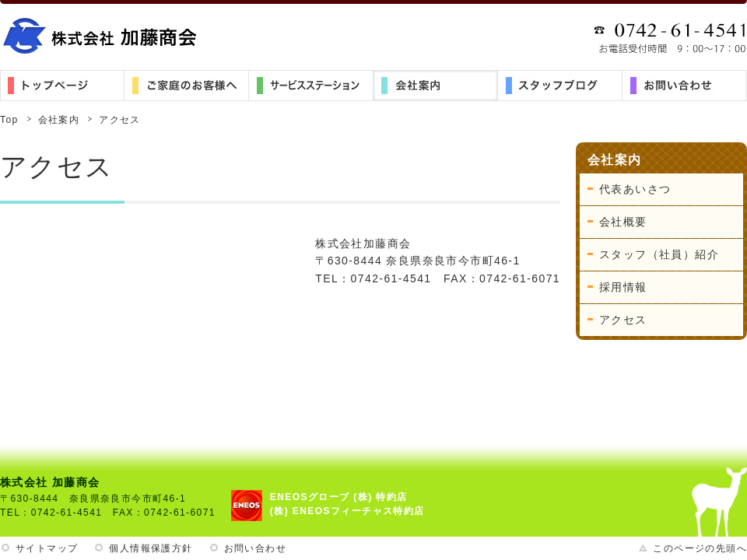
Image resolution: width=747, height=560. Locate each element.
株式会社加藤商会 (101, 35)
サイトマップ (47, 548)
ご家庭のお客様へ (187, 86)
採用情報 (623, 287)
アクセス (623, 320)
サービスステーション (311, 86)
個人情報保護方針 (151, 548)
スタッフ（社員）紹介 (659, 254)
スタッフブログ (560, 86)
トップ (62, 86)
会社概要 (623, 222)
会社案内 (436, 86)
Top (9, 120)
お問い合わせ (685, 86)
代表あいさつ (635, 189)
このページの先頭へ (700, 548)
